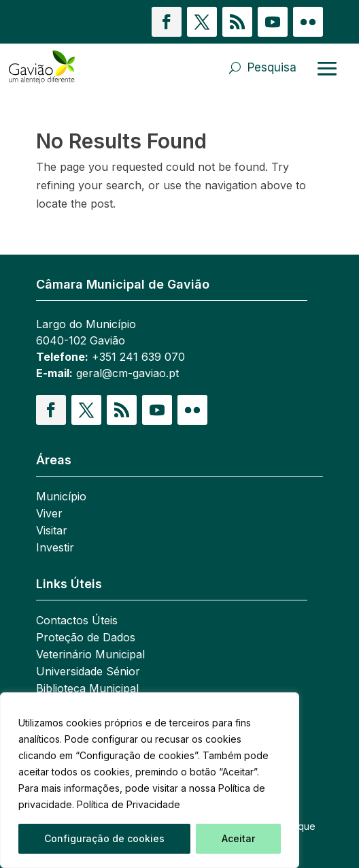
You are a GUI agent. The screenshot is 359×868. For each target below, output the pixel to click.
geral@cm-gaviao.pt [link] (127, 373)
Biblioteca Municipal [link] (87, 689)
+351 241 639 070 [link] (138, 357)
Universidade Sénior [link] (88, 672)
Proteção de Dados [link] (86, 638)
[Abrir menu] (327, 68)
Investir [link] (55, 548)
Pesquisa (272, 67)
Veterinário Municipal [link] (90, 655)
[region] (150, 780)
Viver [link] (49, 514)
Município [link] (61, 497)
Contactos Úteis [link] (77, 621)
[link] (60, 67)
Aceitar (238, 838)
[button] (167, 22)
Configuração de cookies (104, 838)
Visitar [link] (52, 531)
